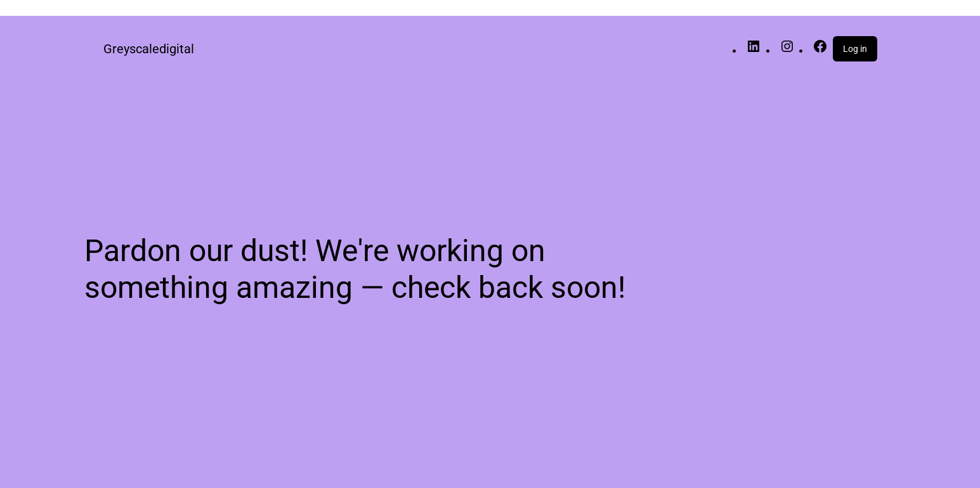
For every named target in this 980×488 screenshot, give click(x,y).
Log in (855, 49)
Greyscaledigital (149, 49)
